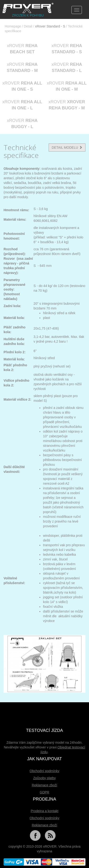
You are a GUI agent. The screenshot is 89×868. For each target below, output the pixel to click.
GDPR (44, 792)
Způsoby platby (44, 778)
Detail (28, 26)
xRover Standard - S (50, 26)
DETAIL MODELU (67, 148)
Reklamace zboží (44, 785)
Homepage (13, 26)
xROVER (22, 49)
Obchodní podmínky (44, 771)
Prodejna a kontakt (44, 811)
